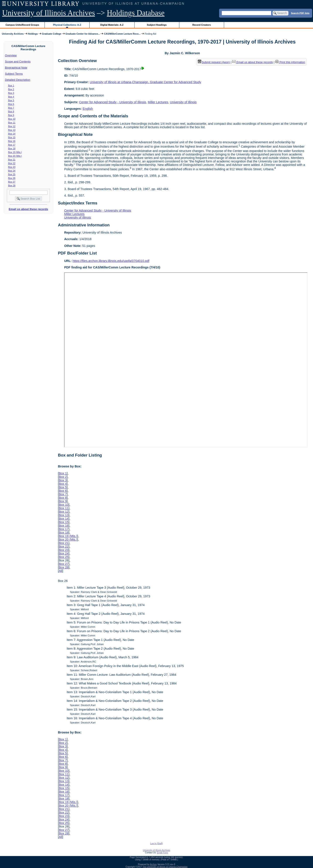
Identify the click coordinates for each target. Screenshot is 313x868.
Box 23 (12, 167)
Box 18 (12, 148)
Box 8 (11, 111)
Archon (153, 864)
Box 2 (11, 89)
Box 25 (12, 174)
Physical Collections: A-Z (67, 25)
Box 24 (12, 171)
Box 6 (11, 104)
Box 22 (12, 163)
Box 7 (11, 108)
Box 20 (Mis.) (15, 156)
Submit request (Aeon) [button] (214, 62)
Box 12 (12, 126)
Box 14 (12, 134)
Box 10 (12, 119)
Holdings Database (136, 13)
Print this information (290, 62)
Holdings (33, 34)
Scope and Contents (18, 62)
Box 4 (11, 97)
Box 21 (12, 160)
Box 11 (12, 123)
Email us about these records (28, 209)
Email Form (162, 853)
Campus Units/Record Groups (22, 25)
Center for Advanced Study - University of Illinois (113, 102)
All (60, 571)
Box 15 (12, 137)
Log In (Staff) (156, 844)
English (88, 109)
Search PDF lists (300, 13)
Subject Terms (14, 74)
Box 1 (11, 86)
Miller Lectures (158, 102)
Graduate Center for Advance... (83, 34)
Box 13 (12, 130)
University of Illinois (183, 102)
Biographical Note (16, 68)
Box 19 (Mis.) (15, 152)
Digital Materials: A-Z (112, 25)
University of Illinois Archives (49, 13)
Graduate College (52, 34)
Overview (11, 55)
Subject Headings (157, 25)
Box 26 (12, 178)
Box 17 (12, 145)
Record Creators (202, 25)
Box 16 (12, 141)
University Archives (13, 34)
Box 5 (11, 100)
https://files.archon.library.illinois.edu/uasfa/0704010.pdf (111, 261)
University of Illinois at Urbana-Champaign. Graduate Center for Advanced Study (146, 82)
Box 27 (12, 182)
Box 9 (11, 115)
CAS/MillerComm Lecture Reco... (122, 34)
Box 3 (11, 93)
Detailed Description (18, 80)
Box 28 (12, 185)
